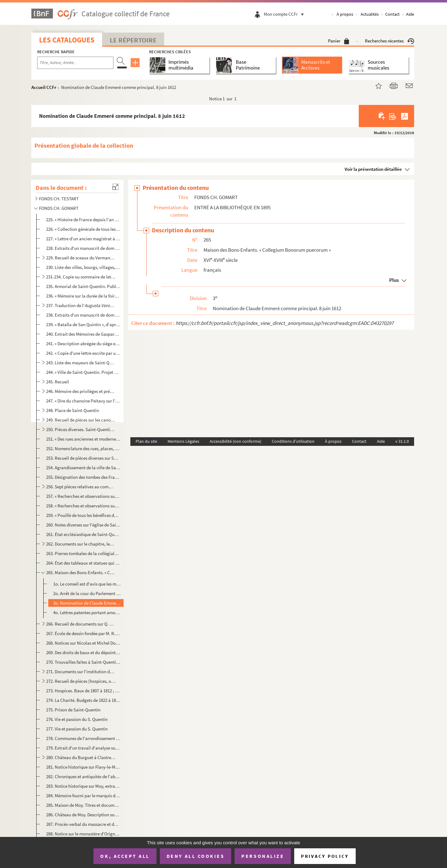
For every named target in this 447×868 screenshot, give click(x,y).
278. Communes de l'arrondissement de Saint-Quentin (83, 738)
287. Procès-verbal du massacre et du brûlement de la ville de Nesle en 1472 (83, 824)
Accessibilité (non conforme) (235, 441)
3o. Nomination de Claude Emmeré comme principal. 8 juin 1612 (87, 603)
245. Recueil (57, 382)
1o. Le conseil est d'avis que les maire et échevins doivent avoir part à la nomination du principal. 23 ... (87, 584)
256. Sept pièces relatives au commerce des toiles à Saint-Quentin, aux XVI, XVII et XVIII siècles (81, 487)
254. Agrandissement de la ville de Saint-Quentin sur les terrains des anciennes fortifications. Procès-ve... (83, 468)
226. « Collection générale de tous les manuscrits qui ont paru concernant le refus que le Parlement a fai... (83, 229)
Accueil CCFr (44, 87)
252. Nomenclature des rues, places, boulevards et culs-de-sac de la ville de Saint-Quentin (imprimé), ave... (83, 448)
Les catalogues (67, 40)
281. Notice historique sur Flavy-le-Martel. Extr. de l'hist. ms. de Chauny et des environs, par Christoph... (83, 767)
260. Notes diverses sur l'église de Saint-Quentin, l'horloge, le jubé (83, 525)
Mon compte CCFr (285, 14)
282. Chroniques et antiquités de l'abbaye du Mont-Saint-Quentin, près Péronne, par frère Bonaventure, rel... (83, 776)
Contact (392, 14)
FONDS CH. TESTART (59, 199)
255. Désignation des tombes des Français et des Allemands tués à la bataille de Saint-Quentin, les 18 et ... (83, 477)
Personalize (263, 856)
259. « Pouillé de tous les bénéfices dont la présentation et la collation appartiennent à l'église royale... (83, 515)
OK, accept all (125, 856)
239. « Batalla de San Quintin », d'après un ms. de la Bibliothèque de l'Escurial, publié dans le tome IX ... (83, 324)
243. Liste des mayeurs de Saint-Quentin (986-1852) (81, 363)
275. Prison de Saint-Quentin (73, 710)
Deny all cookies (196, 856)
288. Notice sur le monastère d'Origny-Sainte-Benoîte (83, 834)
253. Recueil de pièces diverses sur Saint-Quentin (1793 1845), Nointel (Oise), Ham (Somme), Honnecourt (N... (83, 458)
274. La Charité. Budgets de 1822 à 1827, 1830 (83, 700)
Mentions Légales (183, 441)
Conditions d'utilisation (293, 441)
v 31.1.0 (402, 441)
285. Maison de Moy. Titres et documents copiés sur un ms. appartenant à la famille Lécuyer (83, 805)
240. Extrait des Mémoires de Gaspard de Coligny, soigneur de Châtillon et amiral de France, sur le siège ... (83, 334)
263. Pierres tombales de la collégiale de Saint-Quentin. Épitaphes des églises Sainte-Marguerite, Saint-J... (83, 553)
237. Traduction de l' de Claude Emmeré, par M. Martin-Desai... (81, 305)
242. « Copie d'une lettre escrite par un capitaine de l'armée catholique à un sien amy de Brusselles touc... (83, 353)
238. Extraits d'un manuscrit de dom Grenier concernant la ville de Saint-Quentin (83, 315)
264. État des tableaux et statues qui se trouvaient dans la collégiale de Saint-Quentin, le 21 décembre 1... (83, 563)
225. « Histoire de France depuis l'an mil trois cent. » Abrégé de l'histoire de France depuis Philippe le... (83, 220)
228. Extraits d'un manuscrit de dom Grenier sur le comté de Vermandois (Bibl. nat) (83, 248)
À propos (345, 14)
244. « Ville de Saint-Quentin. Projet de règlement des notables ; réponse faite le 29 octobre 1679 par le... (83, 372)
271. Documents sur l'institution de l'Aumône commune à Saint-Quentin (81, 672)
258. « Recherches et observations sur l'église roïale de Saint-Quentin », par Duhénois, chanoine (83, 506)
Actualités (370, 14)
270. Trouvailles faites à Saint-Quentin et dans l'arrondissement (83, 662)
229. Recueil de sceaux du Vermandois (81, 258)
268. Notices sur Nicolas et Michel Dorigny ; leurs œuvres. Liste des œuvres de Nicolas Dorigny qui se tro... (83, 643)
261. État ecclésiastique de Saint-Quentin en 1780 (83, 534)
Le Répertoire (133, 40)
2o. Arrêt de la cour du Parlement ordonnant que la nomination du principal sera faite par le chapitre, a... (87, 593)
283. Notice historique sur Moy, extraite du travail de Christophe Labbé (83, 786)
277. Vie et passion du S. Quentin (77, 729)
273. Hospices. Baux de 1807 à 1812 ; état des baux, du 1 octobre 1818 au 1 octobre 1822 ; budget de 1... (83, 691)
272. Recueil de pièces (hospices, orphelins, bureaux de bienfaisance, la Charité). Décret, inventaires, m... (81, 681)
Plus (394, 280)
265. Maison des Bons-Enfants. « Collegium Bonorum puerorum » (81, 572)
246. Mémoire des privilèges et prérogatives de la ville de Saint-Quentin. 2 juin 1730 (81, 391)
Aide (410, 14)
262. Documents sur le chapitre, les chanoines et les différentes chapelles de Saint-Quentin (81, 544)
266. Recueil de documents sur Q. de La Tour (81, 624)
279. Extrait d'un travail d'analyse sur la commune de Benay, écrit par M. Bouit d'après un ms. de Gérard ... (83, 748)
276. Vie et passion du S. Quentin (77, 719)
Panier (339, 41)
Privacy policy (325, 856)
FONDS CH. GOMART (59, 208)
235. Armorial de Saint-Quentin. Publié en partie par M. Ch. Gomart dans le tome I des (83, 286)
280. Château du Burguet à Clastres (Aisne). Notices (81, 757)
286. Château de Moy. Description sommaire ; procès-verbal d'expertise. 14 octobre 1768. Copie (83, 815)
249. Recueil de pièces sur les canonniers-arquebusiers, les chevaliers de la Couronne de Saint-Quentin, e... (81, 420)
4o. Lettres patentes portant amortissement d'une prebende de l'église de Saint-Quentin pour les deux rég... (87, 612)
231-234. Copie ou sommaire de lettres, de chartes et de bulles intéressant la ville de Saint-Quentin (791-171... (81, 277)
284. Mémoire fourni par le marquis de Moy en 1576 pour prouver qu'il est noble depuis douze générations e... (83, 796)
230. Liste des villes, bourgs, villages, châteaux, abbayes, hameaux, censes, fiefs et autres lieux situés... (83, 267)
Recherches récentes (390, 41)
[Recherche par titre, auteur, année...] (75, 63)
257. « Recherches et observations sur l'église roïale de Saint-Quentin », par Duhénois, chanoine (83, 496)
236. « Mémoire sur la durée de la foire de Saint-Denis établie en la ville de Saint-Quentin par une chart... (83, 296)
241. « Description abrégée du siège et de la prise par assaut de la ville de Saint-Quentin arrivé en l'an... (83, 344)
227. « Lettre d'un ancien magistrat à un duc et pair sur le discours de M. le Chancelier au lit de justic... (83, 239)
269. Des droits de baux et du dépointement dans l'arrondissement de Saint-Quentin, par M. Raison (83, 652)
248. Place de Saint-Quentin (73, 410)
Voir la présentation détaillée (373, 169)
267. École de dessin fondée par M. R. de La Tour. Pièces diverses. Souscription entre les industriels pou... (83, 633)
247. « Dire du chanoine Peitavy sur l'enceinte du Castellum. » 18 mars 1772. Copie (83, 401)
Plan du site (146, 441)
